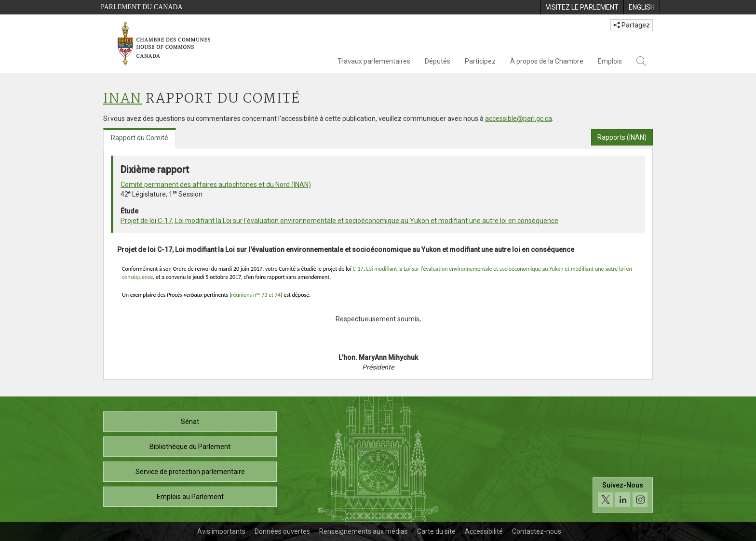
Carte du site (436, 531)
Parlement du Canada (142, 7)
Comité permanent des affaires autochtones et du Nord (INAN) (216, 185)
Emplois (610, 61)
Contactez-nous (537, 531)
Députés (438, 61)
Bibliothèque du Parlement (190, 447)
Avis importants (221, 531)
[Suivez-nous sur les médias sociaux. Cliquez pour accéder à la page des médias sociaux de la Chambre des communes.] (623, 495)
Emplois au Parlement (190, 497)
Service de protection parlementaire (190, 472)
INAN (122, 99)
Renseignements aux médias (364, 531)
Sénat (190, 422)
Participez (480, 61)
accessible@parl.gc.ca (519, 119)
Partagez (632, 25)
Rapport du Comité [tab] (140, 138)
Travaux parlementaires (374, 61)
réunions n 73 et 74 (256, 295)
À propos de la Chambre (547, 61)
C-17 (358, 269)
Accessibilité (484, 531)
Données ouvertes (282, 531)
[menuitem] (582, 7)
